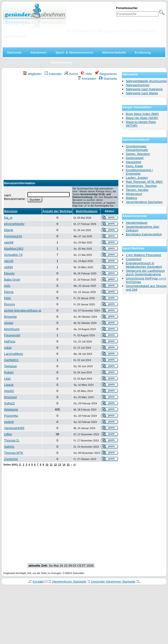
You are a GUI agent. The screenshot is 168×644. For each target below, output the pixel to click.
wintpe (9, 323)
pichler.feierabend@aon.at (23, 310)
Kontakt (38, 582)
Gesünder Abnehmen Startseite (113, 582)
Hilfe (86, 74)
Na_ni (8, 218)
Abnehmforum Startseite (69, 582)
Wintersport (134, 194)
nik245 (9, 261)
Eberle (9, 230)
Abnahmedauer (137, 223)
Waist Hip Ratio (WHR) (142, 118)
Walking (131, 198)
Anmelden (87, 79)
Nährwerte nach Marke (142, 93)
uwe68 (9, 242)
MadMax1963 (14, 249)
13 (60, 465)
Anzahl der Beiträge (57, 211)
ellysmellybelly (14, 224)
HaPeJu (10, 341)
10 (47, 465)
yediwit (9, 422)
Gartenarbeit (135, 158)
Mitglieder (32, 74)
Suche (71, 74)
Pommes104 (13, 236)
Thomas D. (12, 440)
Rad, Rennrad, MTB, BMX (144, 182)
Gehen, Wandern (138, 154)
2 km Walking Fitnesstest (143, 255)
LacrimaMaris (14, 354)
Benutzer (11, 211)
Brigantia (10, 317)
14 (64, 465)
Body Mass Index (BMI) (142, 114)
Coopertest (134, 259)
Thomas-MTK (14, 453)
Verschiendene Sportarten (144, 202)
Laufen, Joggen (137, 178)
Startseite (108, 79)
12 (55, 465)
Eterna (9, 292)
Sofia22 (9, 403)
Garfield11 (11, 360)
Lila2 (7, 379)
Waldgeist (11, 409)
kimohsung (12, 329)
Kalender (53, 74)
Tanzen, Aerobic (137, 190)
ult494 (8, 267)
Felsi (7, 298)
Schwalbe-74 (13, 255)
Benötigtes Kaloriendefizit (144, 234)
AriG (7, 286)
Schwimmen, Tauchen (141, 186)
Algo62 (9, 391)
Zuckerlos (11, 459)
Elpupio (9, 273)
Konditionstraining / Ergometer (139, 172)
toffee (8, 434)
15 (68, 465)
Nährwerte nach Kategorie (144, 89)
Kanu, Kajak (134, 166)
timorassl (10, 397)
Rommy (10, 304)
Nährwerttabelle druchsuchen (146, 81)
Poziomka (11, 416)
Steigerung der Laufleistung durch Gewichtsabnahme (145, 272)
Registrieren (106, 74)
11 (51, 465)
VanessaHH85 (14, 428)
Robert (9, 372)
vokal (8, 348)
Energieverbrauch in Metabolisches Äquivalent (144, 265)
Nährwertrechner (138, 85)
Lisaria (9, 385)
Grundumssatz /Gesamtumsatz (137, 148)
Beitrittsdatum (87, 211)
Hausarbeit (133, 162)
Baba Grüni (12, 280)
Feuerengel (12, 335)
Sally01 (9, 447)
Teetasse (10, 366)
